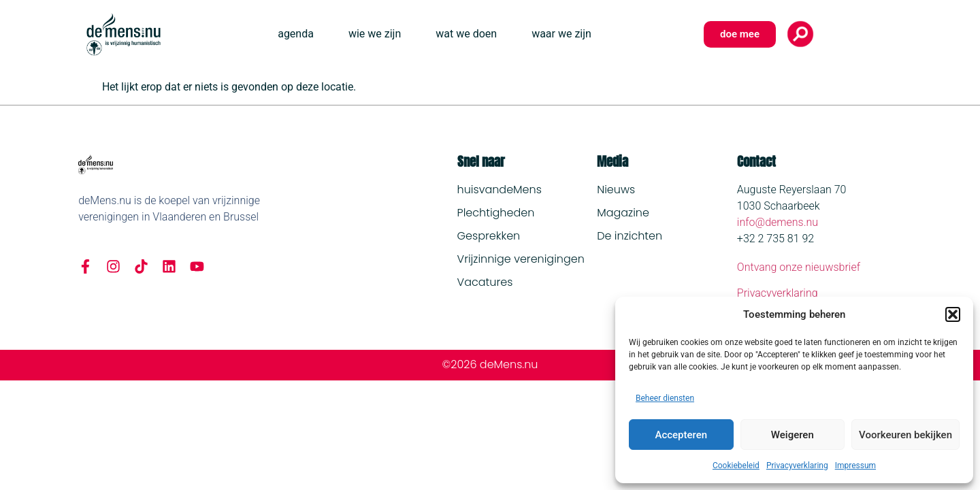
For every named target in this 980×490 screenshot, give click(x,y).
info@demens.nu (778, 222)
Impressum (855, 465)
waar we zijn (561, 34)
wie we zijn (375, 34)
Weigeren (793, 435)
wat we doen (466, 34)
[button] (953, 314)
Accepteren (681, 435)
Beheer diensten (665, 398)
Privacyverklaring (797, 465)
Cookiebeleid (736, 465)
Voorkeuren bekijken (905, 435)
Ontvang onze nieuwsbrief (799, 267)
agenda (296, 34)
